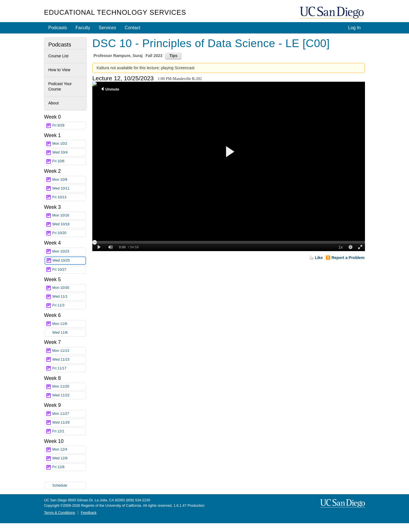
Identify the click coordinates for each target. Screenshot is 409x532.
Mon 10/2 (69, 144)
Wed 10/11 (69, 189)
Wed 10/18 (69, 224)
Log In (354, 28)
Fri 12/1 (69, 431)
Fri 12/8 (69, 467)
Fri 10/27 (69, 270)
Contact (132, 28)
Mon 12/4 (69, 450)
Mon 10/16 (69, 215)
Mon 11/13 (69, 351)
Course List (58, 56)
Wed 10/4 (69, 153)
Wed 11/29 (69, 423)
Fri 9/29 (69, 126)
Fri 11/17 (69, 368)
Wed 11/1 (69, 297)
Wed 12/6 (69, 458)
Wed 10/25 (69, 261)
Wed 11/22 (69, 395)
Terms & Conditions (60, 513)
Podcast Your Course (60, 87)
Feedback (88, 513)
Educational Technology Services (115, 12)
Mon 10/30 (69, 288)
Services (107, 28)
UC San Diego (332, 13)
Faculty (83, 28)
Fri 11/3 (69, 305)
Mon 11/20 (69, 387)
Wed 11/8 (69, 333)
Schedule (60, 485)
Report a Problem (348, 258)
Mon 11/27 (69, 414)
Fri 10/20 (69, 233)
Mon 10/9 (69, 180)
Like (319, 258)
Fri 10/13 (69, 197)
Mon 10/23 (69, 252)
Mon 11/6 (69, 324)
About (54, 103)
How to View (59, 70)
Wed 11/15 (69, 360)
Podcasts (58, 28)
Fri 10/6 (69, 161)
